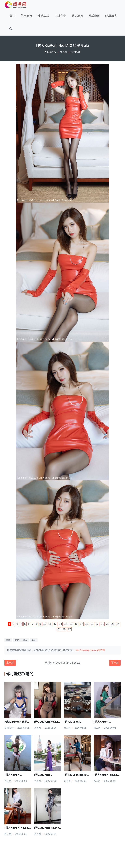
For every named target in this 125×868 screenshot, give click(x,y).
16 (76, 624)
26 (64, 629)
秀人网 (63, 52)
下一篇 (115, 663)
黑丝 (25, 640)
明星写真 (111, 16)
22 (108, 624)
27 (69, 629)
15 (71, 624)
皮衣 (17, 640)
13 (60, 624)
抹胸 (8, 640)
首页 (13, 16)
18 (87, 624)
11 (50, 624)
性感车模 (43, 16)
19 (92, 624)
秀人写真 (77, 16)
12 (55, 624)
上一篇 (10, 663)
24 (118, 624)
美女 (34, 640)
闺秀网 (101, 650)
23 (113, 624)
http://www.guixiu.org (87, 650)
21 (102, 624)
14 (66, 624)
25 (59, 629)
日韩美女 (60, 16)
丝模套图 (94, 16)
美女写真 (27, 16)
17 (81, 624)
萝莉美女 (9, 728)
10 (45, 624)
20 (97, 624)
